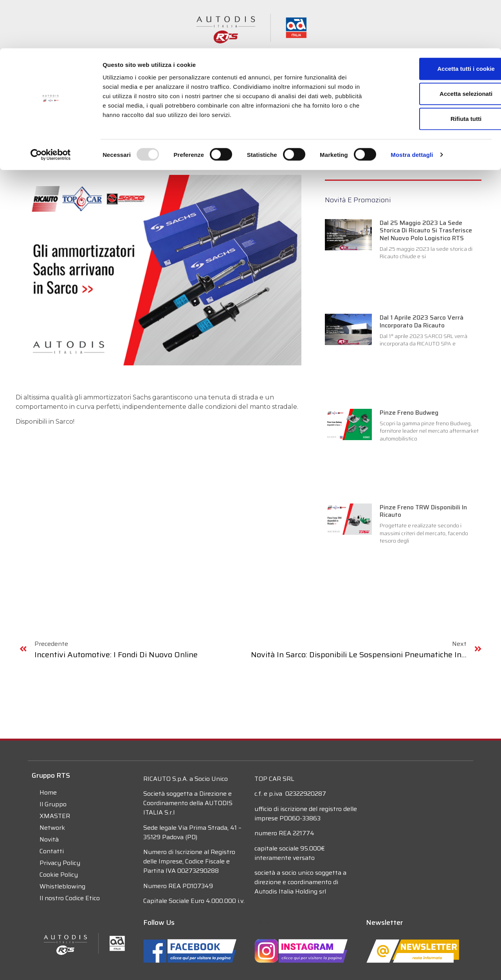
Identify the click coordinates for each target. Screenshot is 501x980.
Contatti (52, 851)
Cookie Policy (59, 875)
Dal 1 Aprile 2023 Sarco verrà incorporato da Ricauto (422, 321)
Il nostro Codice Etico (70, 898)
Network (52, 828)
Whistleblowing (62, 886)
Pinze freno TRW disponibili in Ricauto (423, 511)
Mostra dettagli (412, 106)
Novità (49, 839)
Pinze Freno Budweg (409, 413)
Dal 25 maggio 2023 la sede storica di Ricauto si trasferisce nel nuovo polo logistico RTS (426, 230)
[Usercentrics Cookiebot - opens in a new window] (51, 106)
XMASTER (55, 816)
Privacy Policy (60, 863)
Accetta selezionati (435, 45)
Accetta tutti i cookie (436, 20)
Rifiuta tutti (435, 70)
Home (48, 792)
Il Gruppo (53, 804)
